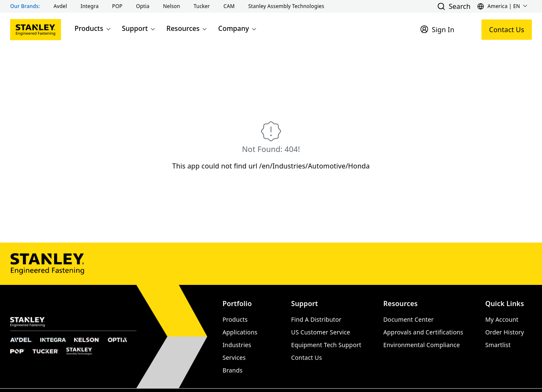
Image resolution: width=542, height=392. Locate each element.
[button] (61, 6)
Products (93, 28)
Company (238, 28)
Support (139, 28)
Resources (187, 28)
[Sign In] (437, 30)
